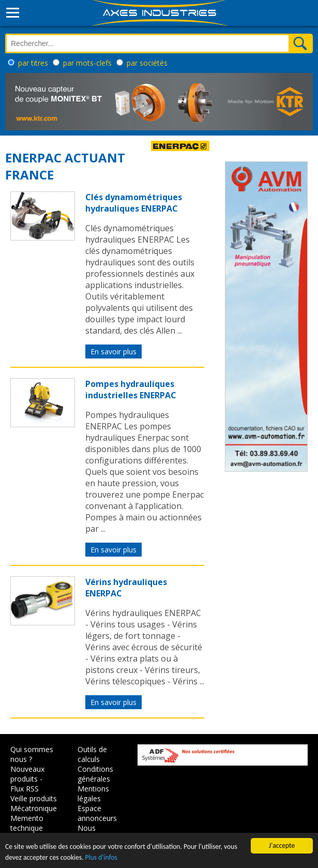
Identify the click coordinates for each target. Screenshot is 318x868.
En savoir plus (113, 351)
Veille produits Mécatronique (34, 803)
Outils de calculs (92, 754)
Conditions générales (95, 774)
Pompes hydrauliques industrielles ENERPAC (131, 390)
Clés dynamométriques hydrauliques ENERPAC (134, 203)
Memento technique (27, 823)
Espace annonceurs (97, 813)
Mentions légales (93, 794)
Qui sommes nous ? (32, 754)
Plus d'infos (101, 857)
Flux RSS (25, 789)
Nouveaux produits (27, 774)
